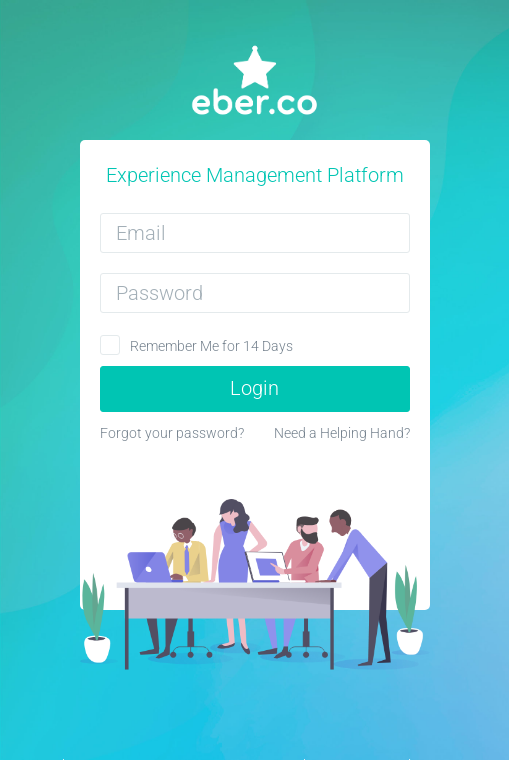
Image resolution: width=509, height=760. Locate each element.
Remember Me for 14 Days (211, 346)
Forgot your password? (172, 433)
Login (254, 388)
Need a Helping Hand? (342, 433)
